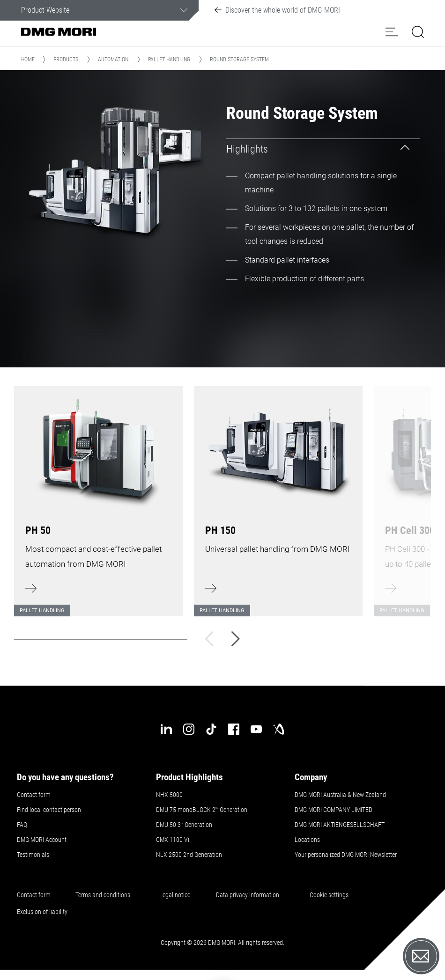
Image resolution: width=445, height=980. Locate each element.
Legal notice (175, 895)
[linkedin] (166, 729)
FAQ (22, 825)
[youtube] (256, 729)
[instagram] (189, 729)
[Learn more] (98, 496)
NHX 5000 (169, 795)
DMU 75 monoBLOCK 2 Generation (202, 810)
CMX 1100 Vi (173, 840)
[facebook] (234, 729)
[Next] (236, 639)
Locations (307, 840)
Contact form (34, 795)
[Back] (209, 639)
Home (28, 59)
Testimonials (33, 855)
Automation (113, 59)
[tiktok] (211, 729)
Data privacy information (248, 895)
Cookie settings (330, 895)
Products (66, 59)
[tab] (323, 149)
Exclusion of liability (42, 912)
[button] (392, 32)
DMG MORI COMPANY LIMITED (334, 810)
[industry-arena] (279, 729)
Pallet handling (169, 59)
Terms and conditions (103, 895)
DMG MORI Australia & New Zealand (341, 795)
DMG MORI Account (42, 840)
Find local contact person (49, 810)
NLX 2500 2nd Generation (189, 855)
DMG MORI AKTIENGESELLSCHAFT (340, 825)
